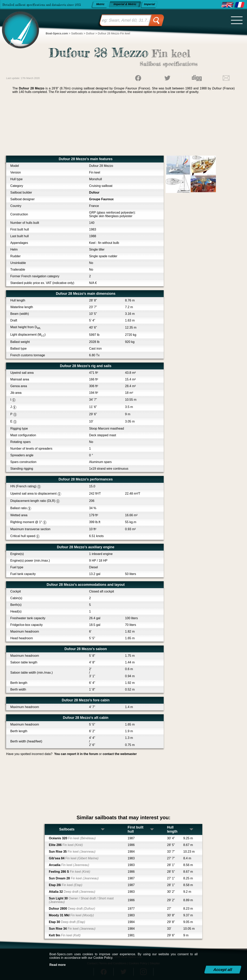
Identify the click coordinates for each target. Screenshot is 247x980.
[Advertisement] (123, 126)
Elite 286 (66, 845)
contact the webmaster (120, 754)
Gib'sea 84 (74, 858)
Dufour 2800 (72, 909)
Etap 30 (67, 922)
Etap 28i (66, 885)
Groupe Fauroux (101, 199)
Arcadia (69, 865)
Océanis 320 (72, 838)
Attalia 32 (72, 892)
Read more (58, 965)
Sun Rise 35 (72, 852)
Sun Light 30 (81, 900)
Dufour (94, 192)
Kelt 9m (65, 935)
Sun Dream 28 (74, 878)
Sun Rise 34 (72, 929)
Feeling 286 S (70, 872)
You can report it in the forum (76, 754)
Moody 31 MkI (71, 915)
